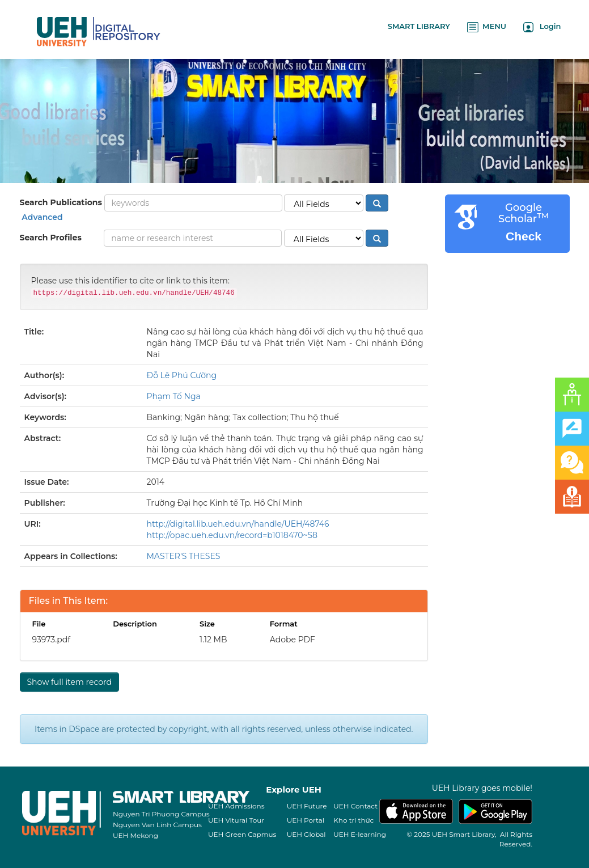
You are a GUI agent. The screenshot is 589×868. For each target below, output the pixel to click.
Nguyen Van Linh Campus (157, 825)
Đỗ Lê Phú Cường (182, 375)
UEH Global (306, 834)
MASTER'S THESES (184, 556)
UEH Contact (355, 806)
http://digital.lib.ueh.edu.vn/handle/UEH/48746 (238, 524)
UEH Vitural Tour (236, 820)
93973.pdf (51, 640)
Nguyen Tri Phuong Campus (161, 814)
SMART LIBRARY (419, 26)
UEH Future (307, 806)
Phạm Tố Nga (174, 396)
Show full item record (69, 682)
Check (524, 236)
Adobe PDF (293, 640)
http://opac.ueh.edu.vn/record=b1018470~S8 (232, 535)
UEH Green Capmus (242, 834)
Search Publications (61, 202)
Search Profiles (51, 238)
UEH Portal (306, 820)
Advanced (41, 217)
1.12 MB (213, 640)
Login (542, 27)
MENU (487, 27)
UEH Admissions (236, 806)
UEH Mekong (135, 835)
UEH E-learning (360, 834)
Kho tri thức (353, 820)
